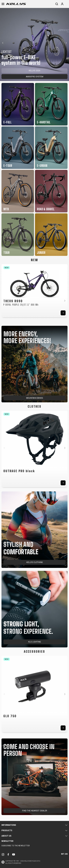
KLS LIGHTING (35, 642)
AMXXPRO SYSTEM (35, 77)
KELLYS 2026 (34, 71)
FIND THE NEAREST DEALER (35, 811)
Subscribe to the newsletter (16, 846)
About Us (6, 836)
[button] (3, 43)
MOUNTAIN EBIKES (35, 398)
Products (7, 830)
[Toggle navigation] (3, 4)
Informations (9, 825)
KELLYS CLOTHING (35, 562)
